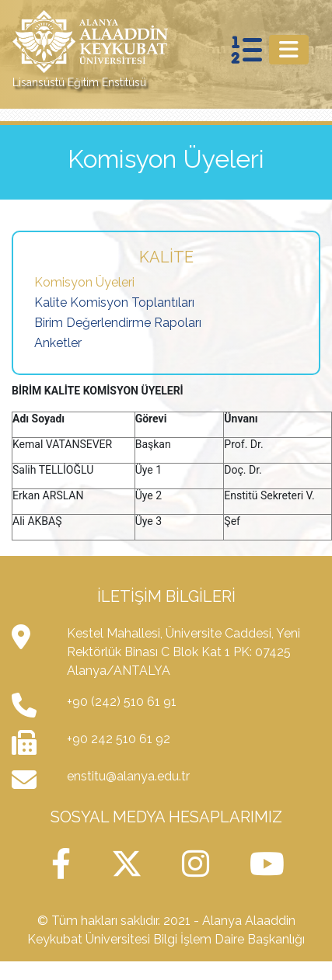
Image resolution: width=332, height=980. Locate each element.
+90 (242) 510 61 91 (122, 702)
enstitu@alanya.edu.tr (128, 776)
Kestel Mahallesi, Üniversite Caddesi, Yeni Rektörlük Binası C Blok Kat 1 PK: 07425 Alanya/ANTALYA (183, 652)
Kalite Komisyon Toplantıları (114, 302)
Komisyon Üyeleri (84, 282)
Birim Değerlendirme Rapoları (118, 323)
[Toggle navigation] (289, 50)
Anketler (58, 343)
